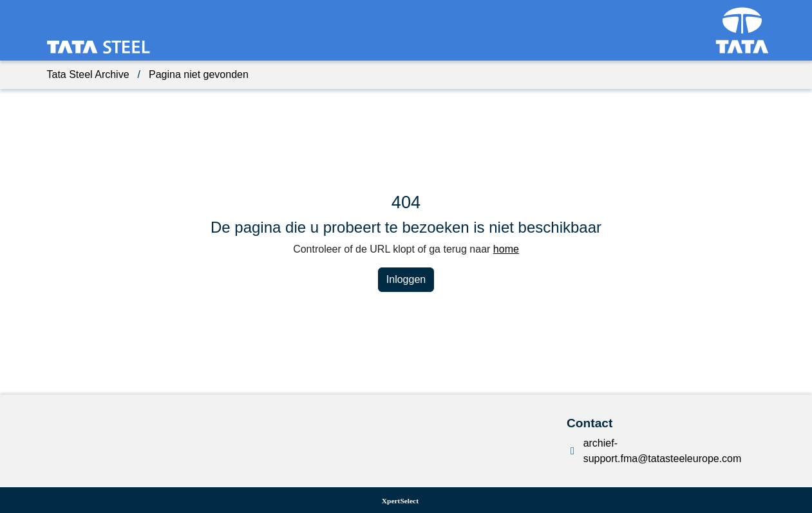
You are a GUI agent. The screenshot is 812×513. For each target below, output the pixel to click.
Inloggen (406, 279)
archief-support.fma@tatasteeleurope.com (663, 451)
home (506, 249)
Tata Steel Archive (88, 74)
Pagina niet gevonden (199, 74)
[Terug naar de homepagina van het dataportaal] (65, 47)
